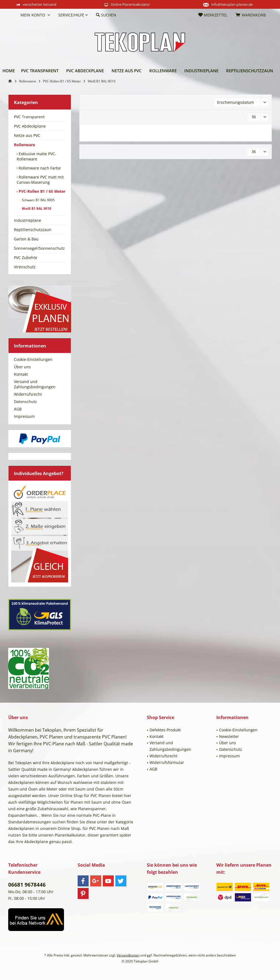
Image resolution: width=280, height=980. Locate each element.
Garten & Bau (26, 239)
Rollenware (24, 145)
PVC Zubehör (26, 258)
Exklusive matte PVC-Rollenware (37, 156)
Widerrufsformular (167, 762)
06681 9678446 (27, 885)
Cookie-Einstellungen (33, 359)
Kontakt (21, 374)
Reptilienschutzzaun (33, 230)
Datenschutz (25, 402)
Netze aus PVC (27, 135)
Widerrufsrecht (28, 394)
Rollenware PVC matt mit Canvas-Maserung (40, 180)
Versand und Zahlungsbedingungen (35, 384)
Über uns (22, 367)
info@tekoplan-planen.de (232, 4)
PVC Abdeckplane (30, 126)
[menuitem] (12, 15)
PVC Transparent (29, 117)
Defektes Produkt (165, 730)
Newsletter (229, 736)
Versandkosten (128, 955)
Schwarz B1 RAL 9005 (38, 200)
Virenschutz (25, 267)
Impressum (24, 416)
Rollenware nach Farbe (39, 168)
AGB (18, 409)
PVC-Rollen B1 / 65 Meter (41, 191)
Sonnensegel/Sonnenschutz (39, 248)
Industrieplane (27, 220)
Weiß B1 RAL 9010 (36, 209)
